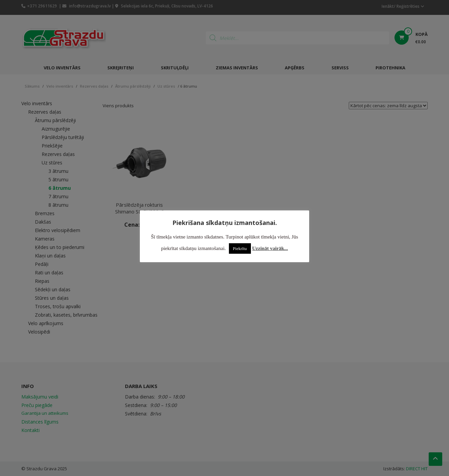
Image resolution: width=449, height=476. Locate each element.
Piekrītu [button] (240, 248)
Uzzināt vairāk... (270, 248)
